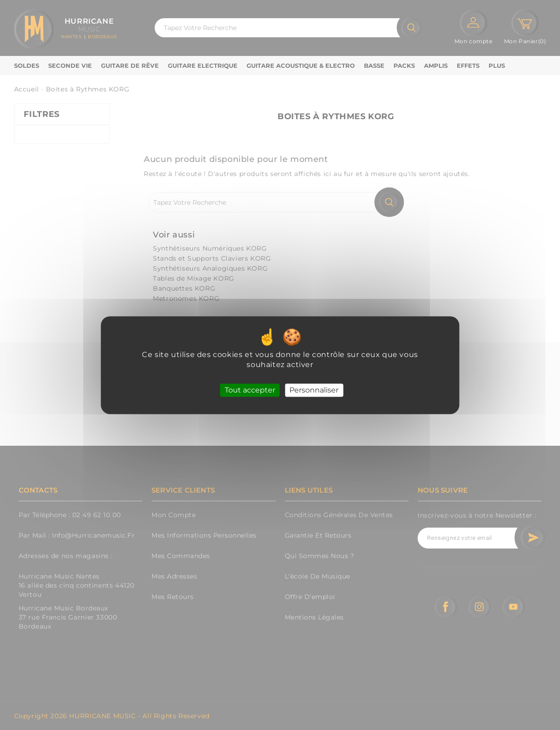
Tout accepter (250, 390)
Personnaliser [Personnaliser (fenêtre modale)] (314, 390)
